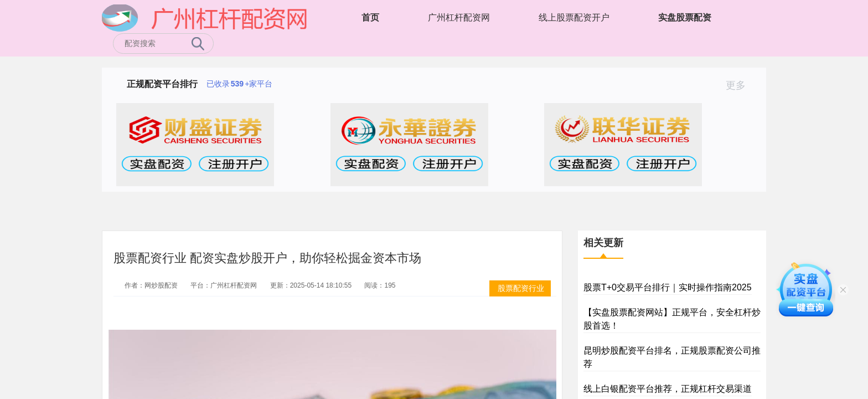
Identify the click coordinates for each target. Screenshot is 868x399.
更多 (740, 85)
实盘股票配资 (685, 17)
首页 (370, 17)
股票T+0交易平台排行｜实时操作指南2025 (668, 287)
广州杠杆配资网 (459, 17)
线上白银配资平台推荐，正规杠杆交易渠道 (668, 389)
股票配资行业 (521, 288)
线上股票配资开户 (574, 17)
